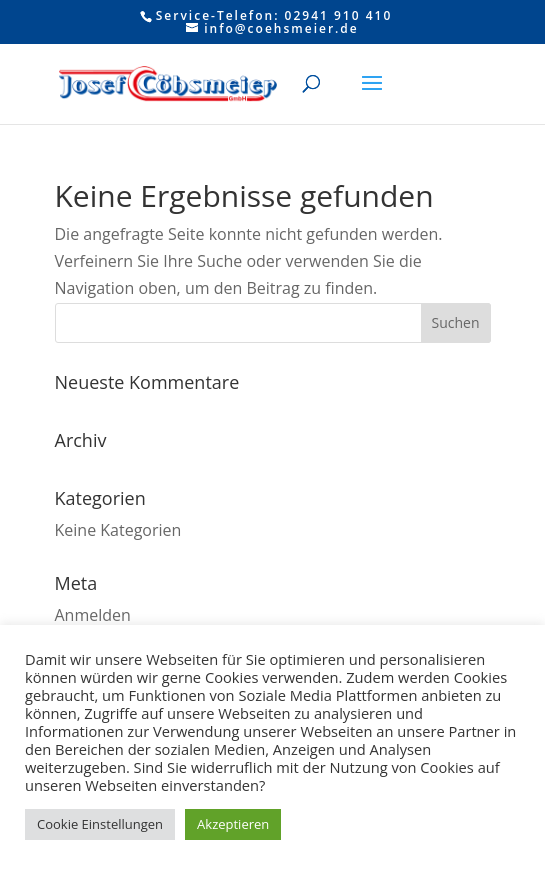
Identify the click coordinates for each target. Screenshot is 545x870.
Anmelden (93, 615)
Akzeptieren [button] (233, 824)
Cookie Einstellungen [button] (100, 824)
